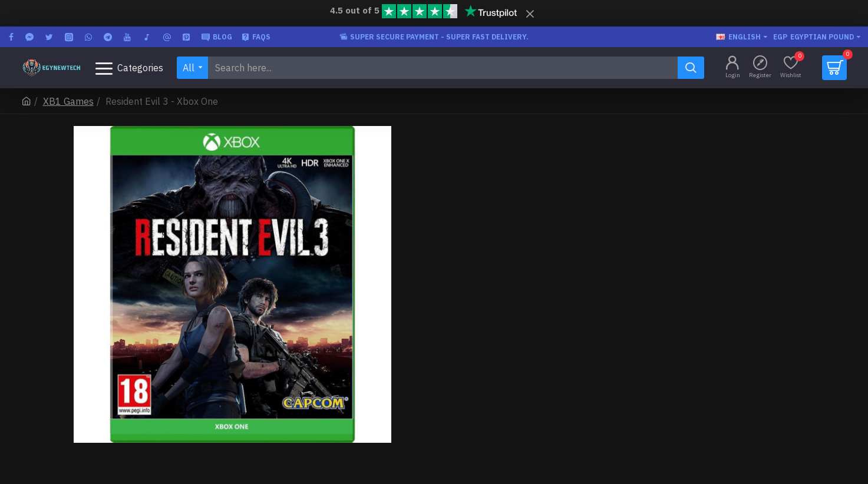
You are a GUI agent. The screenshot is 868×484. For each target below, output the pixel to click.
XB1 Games (68, 101)
